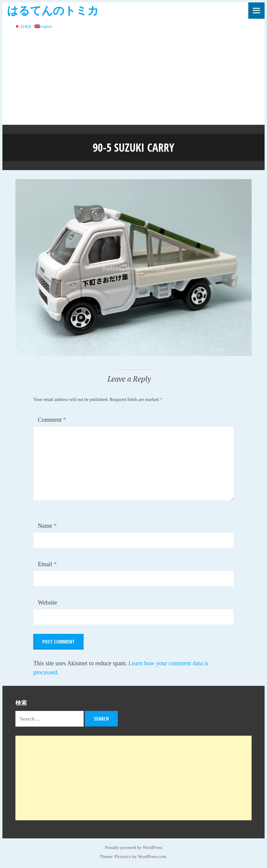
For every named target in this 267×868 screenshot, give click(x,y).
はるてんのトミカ (53, 10)
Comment (52, 420)
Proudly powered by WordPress (133, 847)
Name (47, 526)
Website (47, 602)
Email (47, 564)
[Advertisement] (133, 79)
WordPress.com (152, 857)
